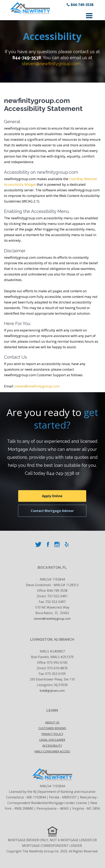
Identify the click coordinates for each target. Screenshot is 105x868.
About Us (52, 722)
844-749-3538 (82, 5)
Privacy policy (52, 734)
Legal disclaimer (52, 740)
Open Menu (89, 16)
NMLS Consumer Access (52, 751)
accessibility (52, 746)
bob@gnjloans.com (52, 691)
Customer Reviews (52, 728)
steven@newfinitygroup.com (51, 64)
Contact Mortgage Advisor (52, 511)
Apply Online (52, 496)
